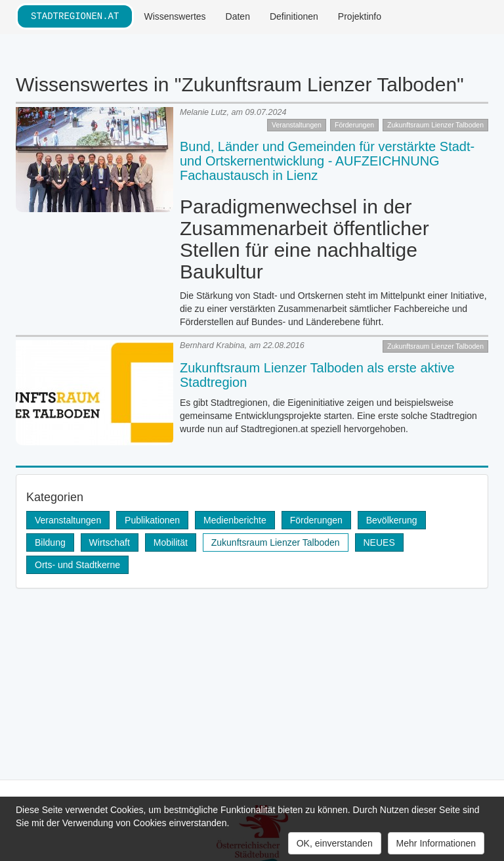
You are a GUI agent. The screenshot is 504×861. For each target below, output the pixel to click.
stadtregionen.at (75, 16)
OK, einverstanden (335, 843)
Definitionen (294, 16)
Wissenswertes (175, 16)
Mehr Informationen (436, 843)
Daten (238, 16)
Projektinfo (360, 16)
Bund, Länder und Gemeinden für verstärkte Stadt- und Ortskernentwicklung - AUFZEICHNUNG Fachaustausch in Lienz (327, 161)
